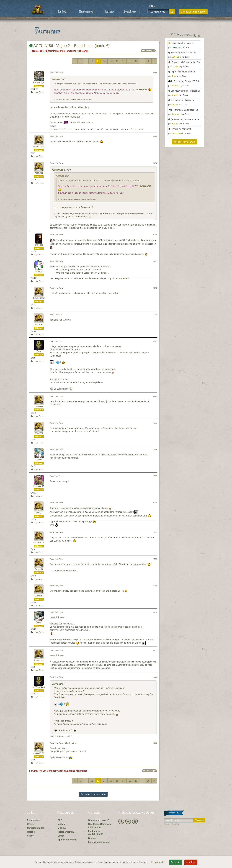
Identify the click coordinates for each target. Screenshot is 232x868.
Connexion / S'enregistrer (193, 12)
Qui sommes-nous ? (99, 820)
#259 (155, 677)
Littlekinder (39, 687)
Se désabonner (172, 824)
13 (98, 61)
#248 (155, 341)
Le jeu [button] (64, 12)
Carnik (39, 623)
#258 (155, 650)
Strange (39, 245)
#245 (155, 261)
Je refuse (191, 862)
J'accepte (176, 862)
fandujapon (39, 753)
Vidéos (61, 824)
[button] (152, 6)
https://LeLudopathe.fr (119, 278)
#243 (155, 163)
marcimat (39, 433)
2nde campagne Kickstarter (74, 51)
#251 (155, 449)
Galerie (31, 836)
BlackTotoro (39, 298)
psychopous (39, 543)
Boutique (130, 12)
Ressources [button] (87, 12)
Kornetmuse (39, 83)
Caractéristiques (36, 828)
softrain (39, 407)
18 (130, 61)
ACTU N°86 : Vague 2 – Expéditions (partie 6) (69, 46)
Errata (61, 836)
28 (148, 61)
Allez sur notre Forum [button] (184, 142)
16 (117, 61)
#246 (155, 288)
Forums (109, 12)
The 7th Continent (49, 51)
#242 (155, 136)
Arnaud (55, 79)
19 (136, 61)
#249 (155, 396)
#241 (155, 72)
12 (92, 61)
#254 (155, 532)
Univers (31, 824)
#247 (155, 315)
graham (39, 460)
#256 (155, 586)
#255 (155, 559)
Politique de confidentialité (96, 833)
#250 (155, 423)
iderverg (39, 325)
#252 (155, 476)
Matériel (31, 832)
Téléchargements (67, 832)
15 (111, 61)
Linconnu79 (39, 486)
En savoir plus (159, 862)
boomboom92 (39, 147)
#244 (155, 235)
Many (39, 513)
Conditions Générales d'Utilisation (99, 826)
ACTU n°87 (141, 90)
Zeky (39, 351)
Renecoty (39, 661)
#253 (155, 503)
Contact (92, 838)
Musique (62, 828)
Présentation (34, 820)
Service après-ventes (99, 842)
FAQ (60, 820)
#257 (155, 612)
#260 (155, 743)
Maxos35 (39, 569)
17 (124, 61)
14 (104, 61)
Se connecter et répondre (93, 794)
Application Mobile (67, 840)
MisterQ (39, 173)
